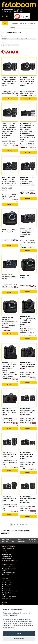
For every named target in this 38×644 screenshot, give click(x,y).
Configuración (19, 639)
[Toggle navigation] (5, 23)
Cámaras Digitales (8, 546)
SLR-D (4, 551)
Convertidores (7, 593)
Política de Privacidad (22, 541)
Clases (21, 36)
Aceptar (19, 633)
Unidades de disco (8, 567)
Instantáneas (6, 559)
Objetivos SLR (6, 583)
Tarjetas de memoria (9, 569)
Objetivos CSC (7, 585)
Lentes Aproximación (9, 597)
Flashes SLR (6, 605)
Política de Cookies (33, 541)
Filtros (4, 595)
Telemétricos (6, 587)
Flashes (4, 602)
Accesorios (6, 575)
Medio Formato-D (8, 549)
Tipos (3, 42)
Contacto (32, 23)
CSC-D (19, 32)
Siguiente (24, 525)
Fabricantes (23, 23)
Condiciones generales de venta (9, 541)
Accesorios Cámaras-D (10, 561)
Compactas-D (7, 557)
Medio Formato (7, 581)
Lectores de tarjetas (9, 573)
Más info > (10, 99)
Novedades (14, 23)
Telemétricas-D (7, 555)
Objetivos (5, 578)
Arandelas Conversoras (10, 591)
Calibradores (7, 599)
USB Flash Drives (7, 571)
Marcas (3, 36)
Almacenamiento (8, 564)
